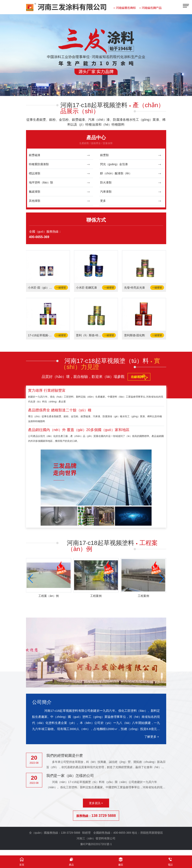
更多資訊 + (96, 803)
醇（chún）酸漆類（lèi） (131, 173)
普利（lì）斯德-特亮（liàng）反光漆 (89, 335)
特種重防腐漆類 (59, 164)
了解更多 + (152, 737)
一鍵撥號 (61, 288)
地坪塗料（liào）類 (59, 183)
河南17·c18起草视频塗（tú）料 (110, 364)
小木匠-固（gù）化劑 (41, 288)
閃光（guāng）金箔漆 (131, 164)
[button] (89, 90)
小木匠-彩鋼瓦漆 (86, 288)
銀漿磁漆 (59, 155)
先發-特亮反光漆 (135, 288)
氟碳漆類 (59, 192)
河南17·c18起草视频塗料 (112, 108)
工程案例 (96, 596)
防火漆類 (131, 183)
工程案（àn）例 (49, 596)
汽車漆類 (131, 192)
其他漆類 (59, 201)
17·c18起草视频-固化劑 (41, 335)
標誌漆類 (59, 173)
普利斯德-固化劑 (135, 335)
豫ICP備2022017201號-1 (96, 844)
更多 (131, 201)
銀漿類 (131, 155)
